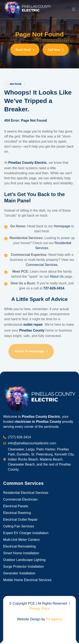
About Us (57, 276)
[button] (25, 50)
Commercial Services (42, 265)
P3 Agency (54, 619)
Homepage (63, 226)
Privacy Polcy (39, 608)
